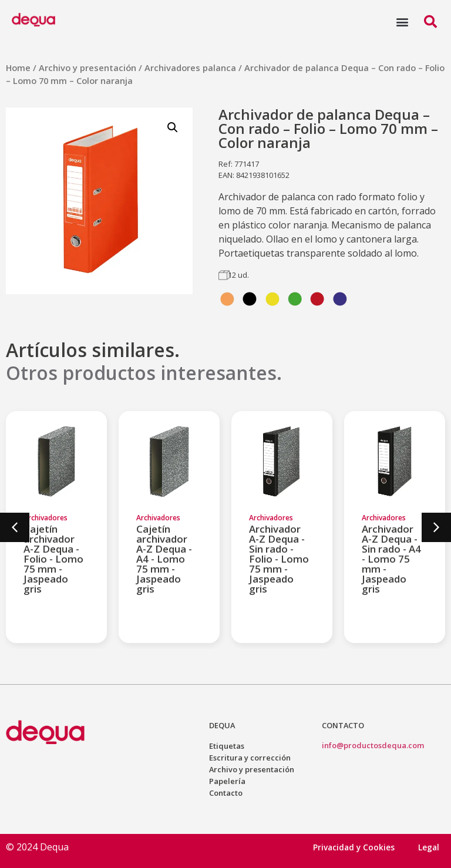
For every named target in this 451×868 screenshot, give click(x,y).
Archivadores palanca (190, 68)
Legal (429, 847)
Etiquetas (227, 746)
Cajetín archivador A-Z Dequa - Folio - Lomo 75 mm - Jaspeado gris (53, 559)
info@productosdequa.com (373, 745)
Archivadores (46, 518)
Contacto (226, 793)
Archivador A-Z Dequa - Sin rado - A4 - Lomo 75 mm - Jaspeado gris (391, 559)
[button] (402, 21)
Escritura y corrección (250, 758)
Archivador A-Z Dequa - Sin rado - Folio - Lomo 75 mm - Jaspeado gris (279, 559)
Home (18, 68)
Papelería (227, 781)
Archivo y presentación (87, 68)
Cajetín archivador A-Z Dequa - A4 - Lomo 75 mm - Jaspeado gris (164, 559)
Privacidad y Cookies (354, 847)
